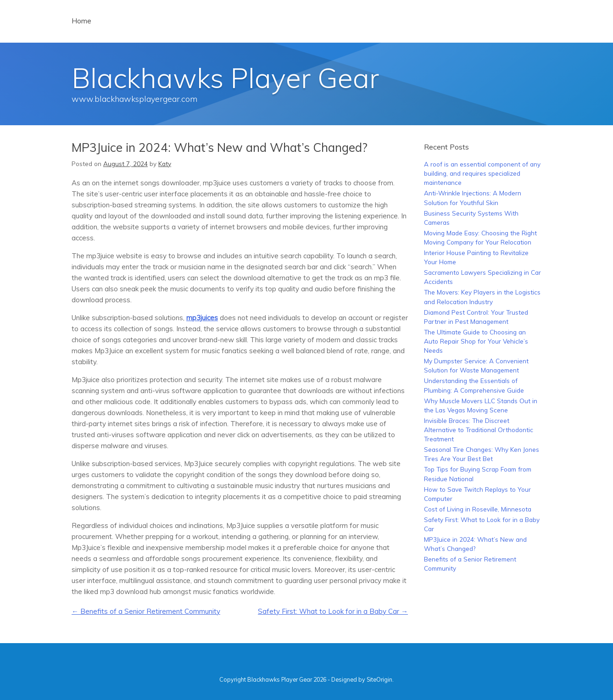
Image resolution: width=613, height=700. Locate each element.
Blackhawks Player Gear (225, 78)
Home (81, 21)
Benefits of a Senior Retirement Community (146, 611)
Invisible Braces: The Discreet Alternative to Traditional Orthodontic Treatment (479, 430)
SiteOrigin (379, 679)
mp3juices (202, 318)
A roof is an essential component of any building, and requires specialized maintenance (482, 173)
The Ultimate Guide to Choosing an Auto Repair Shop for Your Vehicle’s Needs (476, 341)
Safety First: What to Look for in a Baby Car (333, 611)
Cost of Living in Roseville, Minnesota (478, 509)
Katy (165, 164)
